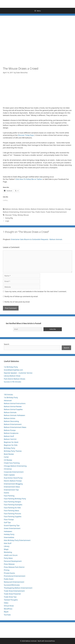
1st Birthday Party (11, 367)
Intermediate (9, 537)
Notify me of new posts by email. (17, 302)
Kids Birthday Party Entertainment (17, 540)
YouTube (7, 615)
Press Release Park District (14, 567)
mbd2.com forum (11, 555)
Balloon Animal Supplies (13, 409)
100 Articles (8, 395)
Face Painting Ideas (11, 511)
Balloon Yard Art (10, 439)
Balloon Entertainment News (15, 427)
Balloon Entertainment (40, 209)
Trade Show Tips (10, 597)
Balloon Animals (11, 209)
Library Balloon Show (12, 376)
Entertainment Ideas (12, 487)
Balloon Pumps (10, 430)
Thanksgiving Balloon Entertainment (18, 588)
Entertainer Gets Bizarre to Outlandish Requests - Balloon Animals (37, 239)
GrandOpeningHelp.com (13, 370)
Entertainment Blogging (13, 484)
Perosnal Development (13, 561)
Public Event (40, 212)
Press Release (9, 564)
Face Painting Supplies (13, 516)
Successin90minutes (12, 585)
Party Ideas (8, 558)
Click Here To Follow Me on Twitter (29, 179)
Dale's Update (9, 475)
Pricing (7, 570)
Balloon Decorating (11, 421)
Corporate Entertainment (14, 472)
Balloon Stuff (9, 436)
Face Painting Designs (12, 502)
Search (7, 344)
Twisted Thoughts (11, 600)
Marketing (8, 552)
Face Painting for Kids (12, 508)
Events (6, 493)
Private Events (9, 573)
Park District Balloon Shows (15, 379)
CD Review (8, 460)
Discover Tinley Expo (26, 135)
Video (6, 603)
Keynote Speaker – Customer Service (18, 373)
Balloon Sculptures (57, 209)
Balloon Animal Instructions (15, 403)
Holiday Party (9, 534)
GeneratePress (50, 641)
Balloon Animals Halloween (15, 415)
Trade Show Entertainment (56, 212)
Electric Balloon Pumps (13, 481)
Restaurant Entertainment (14, 582)
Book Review (9, 454)
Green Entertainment (12, 528)
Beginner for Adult (11, 442)
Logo (7, 221)
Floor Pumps (9, 519)
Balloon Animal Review (13, 406)
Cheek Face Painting (12, 463)
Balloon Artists (24, 209)
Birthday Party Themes (13, 451)
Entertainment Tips (27, 212)
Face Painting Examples (13, 505)
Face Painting (9, 496)
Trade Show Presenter (12, 594)
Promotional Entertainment (15, 576)
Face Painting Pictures (12, 514)
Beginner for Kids (11, 445)
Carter (6, 457)
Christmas (8, 469)
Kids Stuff (8, 543)
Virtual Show (9, 606)
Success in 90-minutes (12, 382)
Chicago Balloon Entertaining (15, 466)
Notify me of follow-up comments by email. (21, 296)
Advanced (8, 400)
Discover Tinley (11, 215)
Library (7, 546)
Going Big (9, 218)
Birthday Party (9, 448)
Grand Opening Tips (12, 525)
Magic (6, 549)
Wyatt (6, 612)
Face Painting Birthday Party (15, 499)
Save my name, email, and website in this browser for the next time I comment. (36, 291)
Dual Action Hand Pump (13, 478)
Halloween (8, 531)
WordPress (8, 609)
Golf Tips (7, 522)
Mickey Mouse (23, 215)
